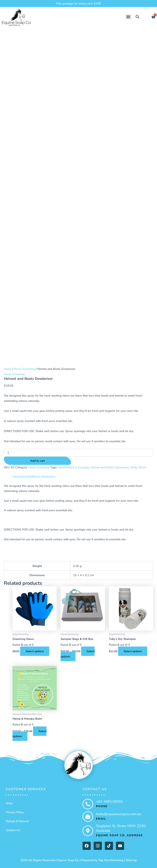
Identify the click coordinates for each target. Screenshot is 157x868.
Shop (9, 803)
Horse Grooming (24, 369)
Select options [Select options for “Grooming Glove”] (35, 651)
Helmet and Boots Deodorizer (110, 467)
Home (8, 369)
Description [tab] (20, 477)
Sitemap (131, 860)
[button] (128, 17)
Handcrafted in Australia (74, 467)
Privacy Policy (15, 812)
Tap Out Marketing (111, 860)
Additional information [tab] (41, 477)
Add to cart (37, 461)
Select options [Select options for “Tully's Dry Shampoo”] (133, 651)
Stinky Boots (138, 467)
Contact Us (13, 830)
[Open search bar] (137, 17)
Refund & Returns (17, 821)
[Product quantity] (78, 453)
